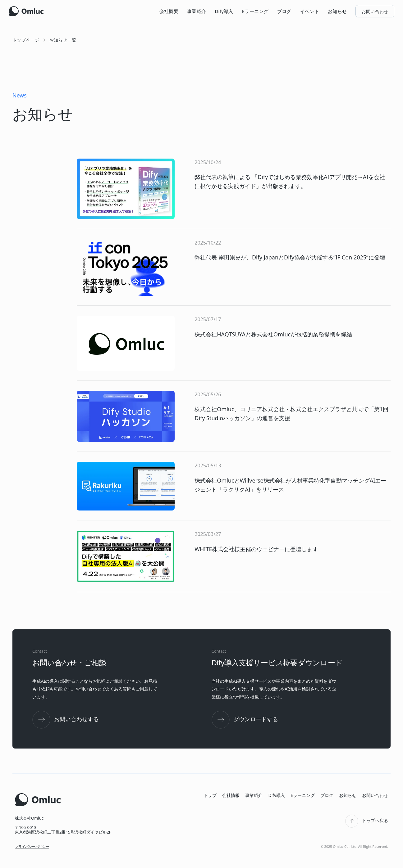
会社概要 (169, 11)
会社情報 (231, 795)
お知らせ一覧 (63, 40)
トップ (210, 795)
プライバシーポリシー (32, 846)
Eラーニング (255, 11)
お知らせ (337, 11)
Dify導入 (224, 11)
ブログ (284, 11)
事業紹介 (197, 11)
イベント (310, 11)
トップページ (26, 40)
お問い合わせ (375, 795)
